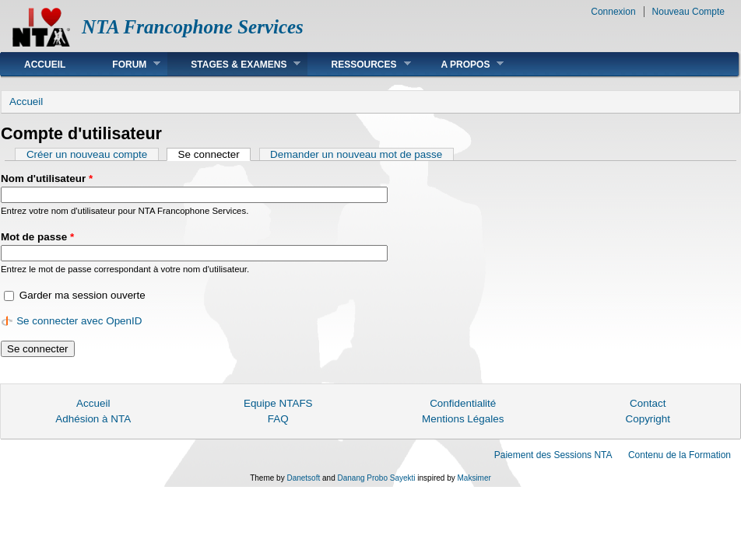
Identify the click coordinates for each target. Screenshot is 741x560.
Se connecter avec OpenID (79, 321)
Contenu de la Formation (680, 455)
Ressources (359, 64)
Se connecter (215, 154)
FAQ (278, 419)
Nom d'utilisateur (47, 178)
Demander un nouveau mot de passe (356, 154)
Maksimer (474, 478)
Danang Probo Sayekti (376, 478)
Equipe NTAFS (278, 403)
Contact (648, 403)
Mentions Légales (463, 419)
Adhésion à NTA (93, 419)
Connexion (613, 12)
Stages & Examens (234, 64)
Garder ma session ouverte (83, 295)
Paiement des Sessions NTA (553, 455)
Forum (125, 64)
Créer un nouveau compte (87, 154)
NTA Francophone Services (193, 27)
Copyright (648, 419)
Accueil (45, 65)
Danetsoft (303, 478)
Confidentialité (463, 403)
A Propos (461, 64)
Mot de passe (37, 237)
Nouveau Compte (688, 12)
